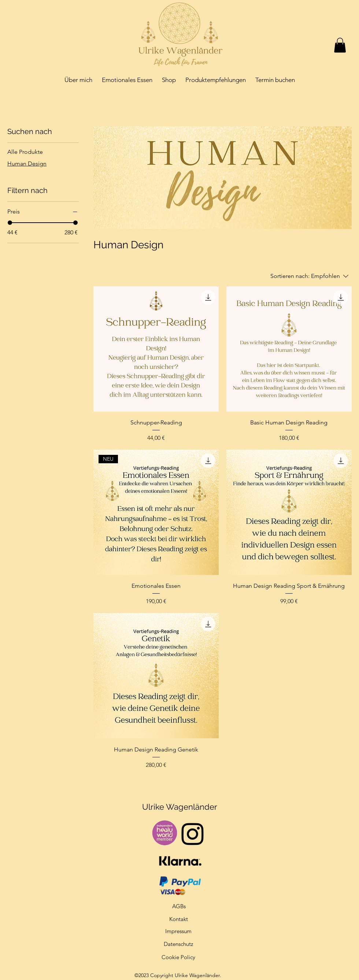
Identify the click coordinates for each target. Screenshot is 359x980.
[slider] (10, 223)
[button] (340, 45)
